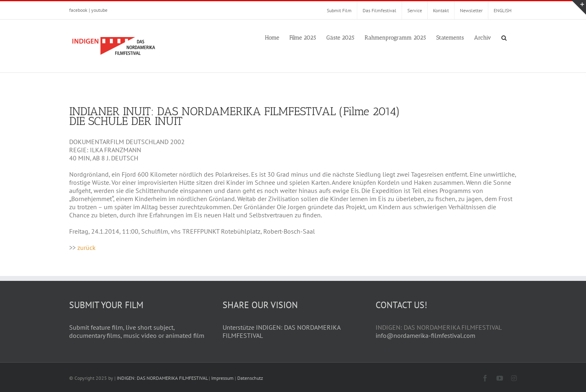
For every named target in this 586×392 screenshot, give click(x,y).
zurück (86, 247)
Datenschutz (250, 378)
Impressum (222, 378)
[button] (504, 37)
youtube (99, 10)
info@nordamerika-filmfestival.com (425, 335)
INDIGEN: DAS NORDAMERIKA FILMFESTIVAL (162, 378)
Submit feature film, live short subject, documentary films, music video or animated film (137, 331)
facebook (78, 10)
